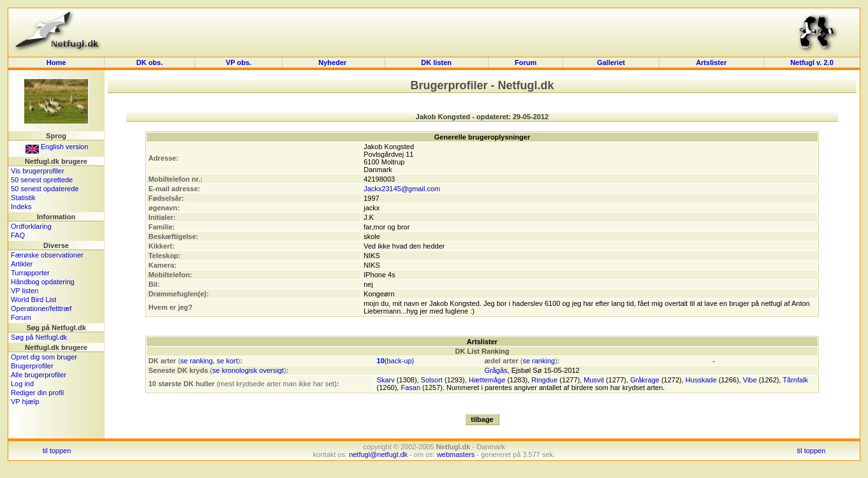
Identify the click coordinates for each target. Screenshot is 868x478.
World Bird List (33, 300)
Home (56, 62)
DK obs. (150, 62)
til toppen (57, 451)
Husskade (701, 380)
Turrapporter (30, 273)
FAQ (18, 235)
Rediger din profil (37, 393)
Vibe (750, 380)
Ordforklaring (31, 226)
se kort (227, 361)
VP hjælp (25, 402)
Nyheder (333, 62)
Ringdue (544, 380)
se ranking (197, 361)
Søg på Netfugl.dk (39, 337)
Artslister (711, 62)
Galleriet (611, 62)
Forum (526, 62)
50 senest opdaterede (45, 189)
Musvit (594, 380)
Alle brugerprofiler (39, 375)
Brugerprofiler (32, 366)
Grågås (496, 370)
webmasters (456, 454)
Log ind (22, 384)
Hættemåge (487, 380)
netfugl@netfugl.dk (378, 454)
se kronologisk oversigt (248, 370)
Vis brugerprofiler (38, 171)
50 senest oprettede (42, 180)
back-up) (400, 361)
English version (57, 147)
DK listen (436, 62)
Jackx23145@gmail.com (402, 189)
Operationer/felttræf (41, 308)
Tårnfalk (795, 380)
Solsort (432, 380)
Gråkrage (645, 380)
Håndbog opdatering (43, 282)
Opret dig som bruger (44, 357)
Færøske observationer (47, 255)
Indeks (21, 206)
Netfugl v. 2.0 (812, 62)
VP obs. (239, 62)
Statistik (23, 198)
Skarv (386, 380)
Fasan (410, 387)
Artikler (22, 264)
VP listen (25, 291)
